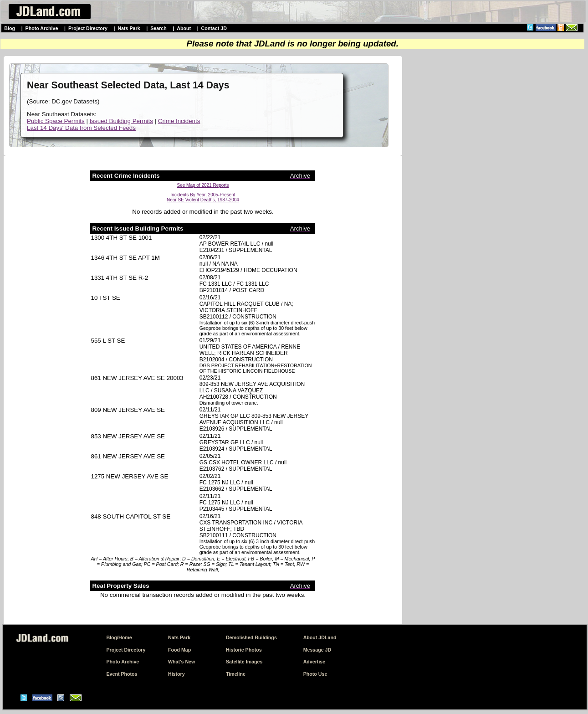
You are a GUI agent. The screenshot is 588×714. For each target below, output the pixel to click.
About (184, 28)
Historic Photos (244, 650)
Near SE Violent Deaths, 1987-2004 (203, 200)
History (176, 674)
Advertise (314, 662)
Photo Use (315, 674)
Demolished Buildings (251, 637)
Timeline (236, 674)
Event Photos (122, 674)
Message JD (317, 650)
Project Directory (88, 28)
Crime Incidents (179, 121)
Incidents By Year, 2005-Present (203, 195)
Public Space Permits (56, 121)
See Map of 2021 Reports (203, 185)
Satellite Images (244, 662)
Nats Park (129, 28)
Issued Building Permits (121, 121)
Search (159, 28)
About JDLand (320, 637)
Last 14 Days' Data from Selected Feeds (81, 128)
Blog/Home (119, 637)
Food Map (179, 650)
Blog (10, 28)
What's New (182, 662)
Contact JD (214, 28)
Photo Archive (42, 28)
